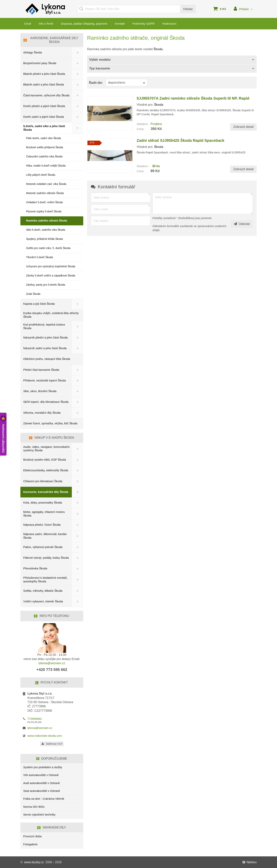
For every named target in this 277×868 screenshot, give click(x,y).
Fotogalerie (30, 844)
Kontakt (123, 24)
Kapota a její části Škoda (39, 304)
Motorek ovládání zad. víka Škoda (46, 184)
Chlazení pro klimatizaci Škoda (43, 481)
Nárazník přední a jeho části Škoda (45, 337)
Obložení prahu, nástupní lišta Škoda (47, 359)
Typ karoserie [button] (100, 68)
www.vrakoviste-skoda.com (45, 736)
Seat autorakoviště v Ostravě (42, 791)
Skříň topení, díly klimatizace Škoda (46, 402)
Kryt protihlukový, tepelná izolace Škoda (44, 326)
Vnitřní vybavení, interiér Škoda (43, 601)
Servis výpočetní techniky (39, 814)
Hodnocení (174, 24)
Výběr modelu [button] (100, 60)
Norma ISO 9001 (34, 807)
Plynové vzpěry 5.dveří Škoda (44, 211)
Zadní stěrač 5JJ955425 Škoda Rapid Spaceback (180, 140)
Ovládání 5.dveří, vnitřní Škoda (44, 202)
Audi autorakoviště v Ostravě (42, 783)
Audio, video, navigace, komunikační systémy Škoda (46, 449)
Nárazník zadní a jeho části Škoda (45, 348)
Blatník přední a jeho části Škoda (44, 74)
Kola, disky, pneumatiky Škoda (43, 503)
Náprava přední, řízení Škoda (42, 525)
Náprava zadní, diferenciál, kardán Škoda (45, 536)
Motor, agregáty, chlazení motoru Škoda (44, 514)
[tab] (172, 60)
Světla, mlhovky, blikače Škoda (43, 591)
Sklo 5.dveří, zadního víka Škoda (46, 230)
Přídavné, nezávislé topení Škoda (44, 380)
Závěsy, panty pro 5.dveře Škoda (46, 285)
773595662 (35, 719)
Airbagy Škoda (33, 52)
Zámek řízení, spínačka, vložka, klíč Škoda (50, 423)
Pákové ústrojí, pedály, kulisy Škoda (46, 558)
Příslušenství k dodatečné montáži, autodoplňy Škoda (45, 579)
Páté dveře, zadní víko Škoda (44, 138)
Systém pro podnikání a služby (43, 767)
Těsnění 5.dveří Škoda (40, 257)
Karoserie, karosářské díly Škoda (46, 492)
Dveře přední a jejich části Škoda (44, 106)
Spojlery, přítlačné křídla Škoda (44, 239)
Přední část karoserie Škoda (41, 370)
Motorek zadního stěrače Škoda (45, 193)
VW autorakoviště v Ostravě (41, 775)
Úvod (28, 24)
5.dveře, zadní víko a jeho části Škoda (44, 128)
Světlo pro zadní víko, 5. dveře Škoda (48, 248)
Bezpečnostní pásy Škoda (40, 63)
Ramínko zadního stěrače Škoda (47, 221)
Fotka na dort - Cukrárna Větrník (44, 799)
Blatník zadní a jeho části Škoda (44, 84)
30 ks (156, 166)
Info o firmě (47, 24)
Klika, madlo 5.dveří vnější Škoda (46, 166)
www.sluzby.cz (34, 862)
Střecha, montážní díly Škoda (42, 413)
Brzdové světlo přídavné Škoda (45, 147)
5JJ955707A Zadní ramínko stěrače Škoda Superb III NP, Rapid (193, 98)
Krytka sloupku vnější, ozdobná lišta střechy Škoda (51, 315)
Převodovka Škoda (35, 568)
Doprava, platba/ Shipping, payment (86, 24)
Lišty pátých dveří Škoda (41, 175)
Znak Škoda (33, 294)
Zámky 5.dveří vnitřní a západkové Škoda (51, 276)
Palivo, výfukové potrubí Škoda (43, 547)
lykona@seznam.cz (52, 663)
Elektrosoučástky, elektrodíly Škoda (46, 470)
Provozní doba (32, 836)
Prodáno (156, 124)
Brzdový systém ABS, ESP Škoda (45, 460)
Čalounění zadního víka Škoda (44, 156)
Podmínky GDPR (148, 24)
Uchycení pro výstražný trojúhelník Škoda (51, 266)
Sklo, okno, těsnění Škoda (40, 391)
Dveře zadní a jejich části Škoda (44, 117)
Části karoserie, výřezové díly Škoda (46, 95)
